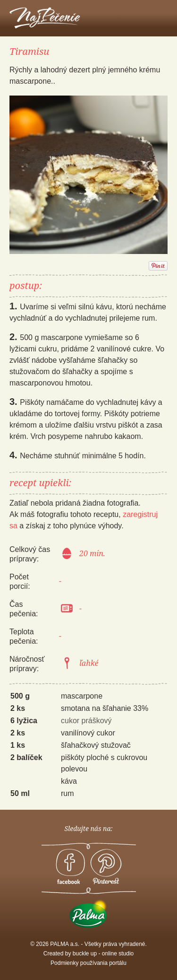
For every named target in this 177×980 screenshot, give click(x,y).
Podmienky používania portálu (88, 963)
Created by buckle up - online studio (88, 954)
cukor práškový (86, 721)
